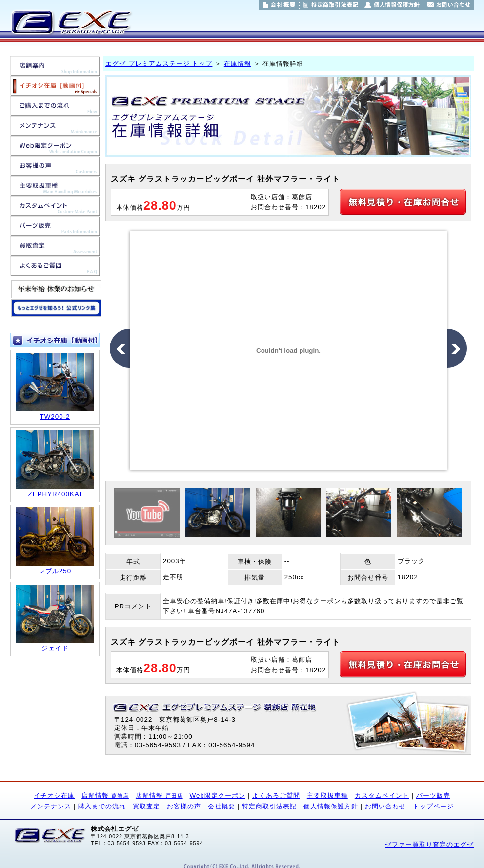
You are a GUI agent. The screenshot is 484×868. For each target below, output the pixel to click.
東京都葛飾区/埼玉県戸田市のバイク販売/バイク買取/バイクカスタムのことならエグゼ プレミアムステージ (71, 22)
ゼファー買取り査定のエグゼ (429, 844)
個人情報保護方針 (331, 806)
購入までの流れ (102, 806)
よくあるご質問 (276, 796)
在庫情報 (238, 64)
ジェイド (55, 648)
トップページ (433, 806)
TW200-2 (55, 416)
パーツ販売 (433, 796)
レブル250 (55, 571)
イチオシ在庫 (54, 796)
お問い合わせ (385, 806)
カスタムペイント (382, 796)
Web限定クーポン (218, 796)
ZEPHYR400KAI (55, 494)
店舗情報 (105, 796)
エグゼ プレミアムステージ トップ (159, 64)
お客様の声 (184, 806)
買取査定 (146, 806)
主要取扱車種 (327, 796)
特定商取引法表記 (269, 806)
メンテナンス (51, 806)
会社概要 (222, 806)
